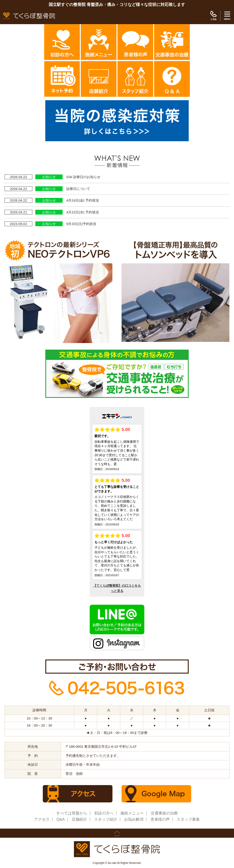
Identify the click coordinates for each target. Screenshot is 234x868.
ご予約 (213, 16)
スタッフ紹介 (106, 819)
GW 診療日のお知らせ (83, 177)
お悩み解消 (134, 819)
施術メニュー (132, 813)
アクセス (42, 819)
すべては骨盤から (72, 813)
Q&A (61, 819)
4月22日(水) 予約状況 (83, 212)
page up (117, 833)
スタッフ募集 (188, 819)
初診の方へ (104, 813)
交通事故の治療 (164, 813)
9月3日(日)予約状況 (81, 224)
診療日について (78, 189)
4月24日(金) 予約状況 (83, 200)
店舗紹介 (79, 819)
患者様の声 (160, 819)
